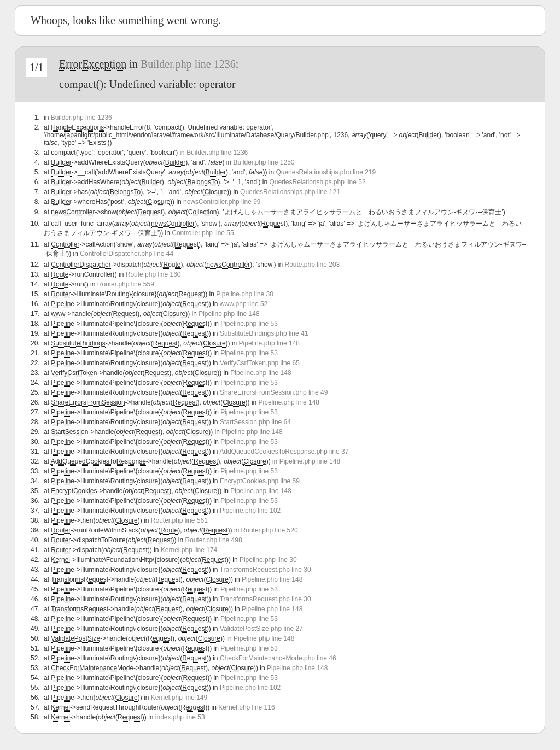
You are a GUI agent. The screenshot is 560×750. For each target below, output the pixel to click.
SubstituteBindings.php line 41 (264, 333)
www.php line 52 (244, 304)
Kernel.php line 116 (246, 707)
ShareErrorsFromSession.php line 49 (274, 392)
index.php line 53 (180, 717)
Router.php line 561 (179, 520)
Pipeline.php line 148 (229, 314)
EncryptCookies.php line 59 (260, 481)
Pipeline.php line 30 (245, 294)
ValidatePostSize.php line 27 (261, 629)
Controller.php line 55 (203, 233)
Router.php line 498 (214, 540)
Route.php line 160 (153, 274)
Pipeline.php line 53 (249, 324)
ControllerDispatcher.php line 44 (127, 254)
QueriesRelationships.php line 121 (290, 192)
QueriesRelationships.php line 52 (317, 182)
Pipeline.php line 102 (250, 511)
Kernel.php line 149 (179, 698)
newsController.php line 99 (222, 202)
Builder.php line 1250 (264, 162)
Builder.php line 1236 (188, 64)
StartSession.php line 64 (255, 422)
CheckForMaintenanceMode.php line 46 (278, 658)
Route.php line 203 (313, 265)
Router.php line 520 (270, 530)
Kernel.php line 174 (189, 550)
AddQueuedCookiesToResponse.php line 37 (284, 452)
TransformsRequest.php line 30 (266, 570)
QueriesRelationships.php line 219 (326, 172)
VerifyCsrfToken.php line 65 (260, 363)
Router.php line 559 (126, 284)
